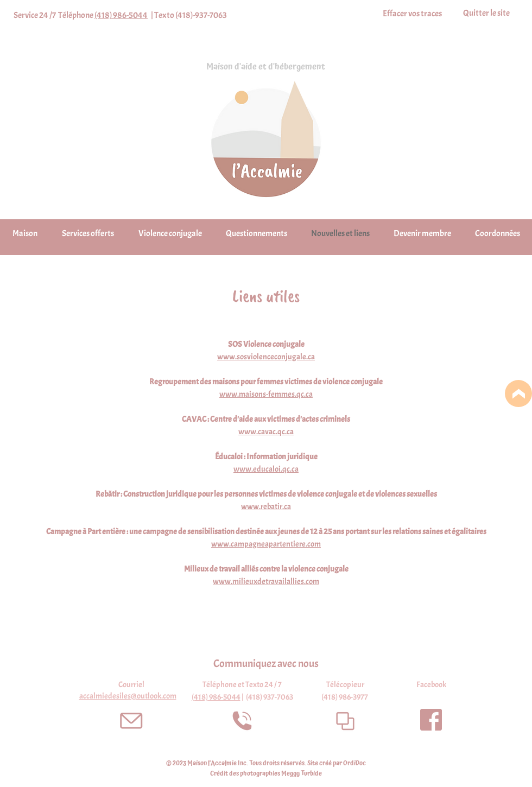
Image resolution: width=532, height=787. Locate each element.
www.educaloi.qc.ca (266, 469)
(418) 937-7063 (270, 697)
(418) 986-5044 (121, 15)
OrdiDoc (354, 763)
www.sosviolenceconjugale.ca (266, 357)
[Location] (518, 393)
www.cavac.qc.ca (266, 432)
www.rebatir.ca (266, 507)
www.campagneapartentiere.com (266, 544)
